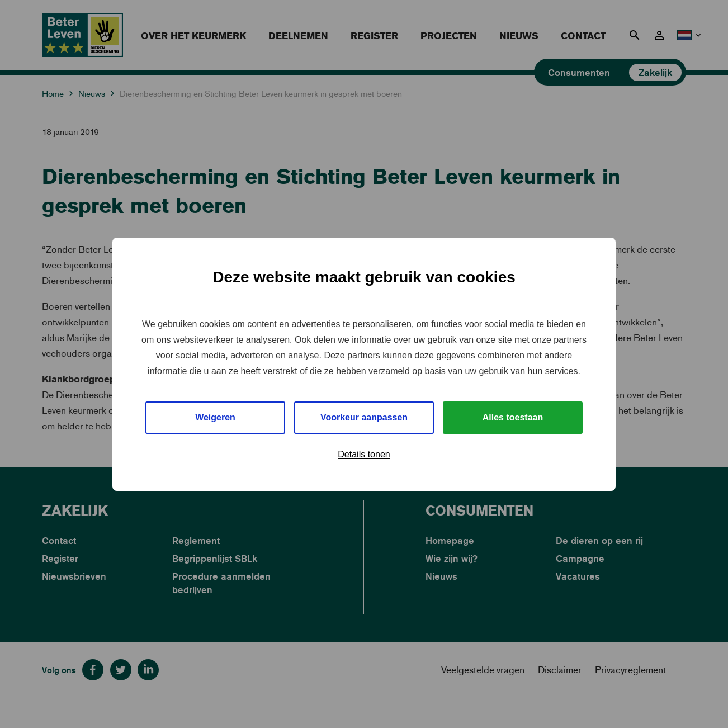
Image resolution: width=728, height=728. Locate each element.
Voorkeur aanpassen (364, 417)
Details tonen (364, 454)
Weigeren (215, 417)
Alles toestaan (513, 417)
